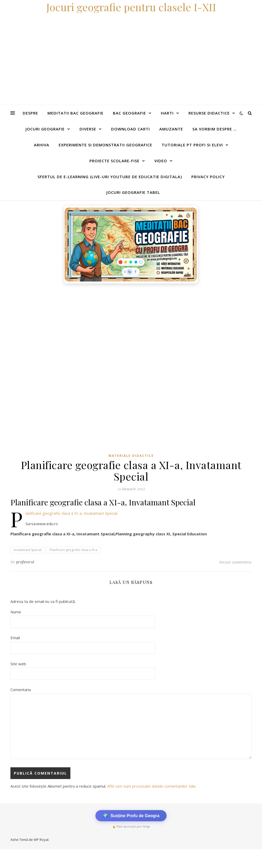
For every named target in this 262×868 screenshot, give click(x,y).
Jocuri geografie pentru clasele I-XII (131, 7)
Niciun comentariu (235, 562)
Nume (16, 612)
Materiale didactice (131, 456)
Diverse (88, 129)
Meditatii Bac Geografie (75, 113)
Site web (18, 664)
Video (161, 161)
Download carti (130, 129)
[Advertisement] (131, 325)
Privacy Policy (208, 177)
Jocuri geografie (45, 129)
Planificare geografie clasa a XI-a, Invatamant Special (71, 513)
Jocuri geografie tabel (133, 192)
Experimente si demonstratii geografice (105, 145)
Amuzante (171, 129)
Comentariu (21, 690)
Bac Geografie (129, 113)
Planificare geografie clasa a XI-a (73, 550)
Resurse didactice (209, 113)
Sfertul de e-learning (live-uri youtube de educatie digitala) (110, 177)
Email (15, 638)
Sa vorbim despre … (215, 129)
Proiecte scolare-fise (114, 161)
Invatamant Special (28, 550)
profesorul (25, 562)
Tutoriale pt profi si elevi (192, 145)
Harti (167, 113)
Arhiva (42, 145)
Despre (30, 113)
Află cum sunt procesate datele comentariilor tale (151, 786)
